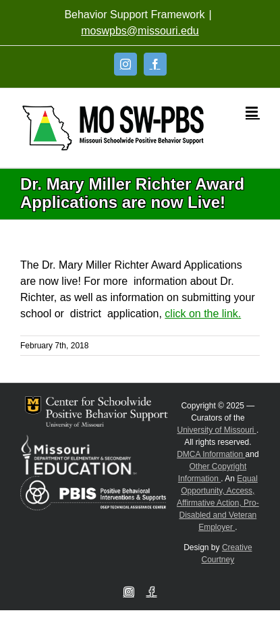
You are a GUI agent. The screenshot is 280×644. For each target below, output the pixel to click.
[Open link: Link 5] (113, 128)
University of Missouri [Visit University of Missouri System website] (217, 430)
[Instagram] (125, 64)
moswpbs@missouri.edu (140, 31)
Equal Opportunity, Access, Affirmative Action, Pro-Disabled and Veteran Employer (218, 503)
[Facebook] (155, 64)
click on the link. (203, 314)
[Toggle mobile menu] (253, 112)
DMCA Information (211, 454)
